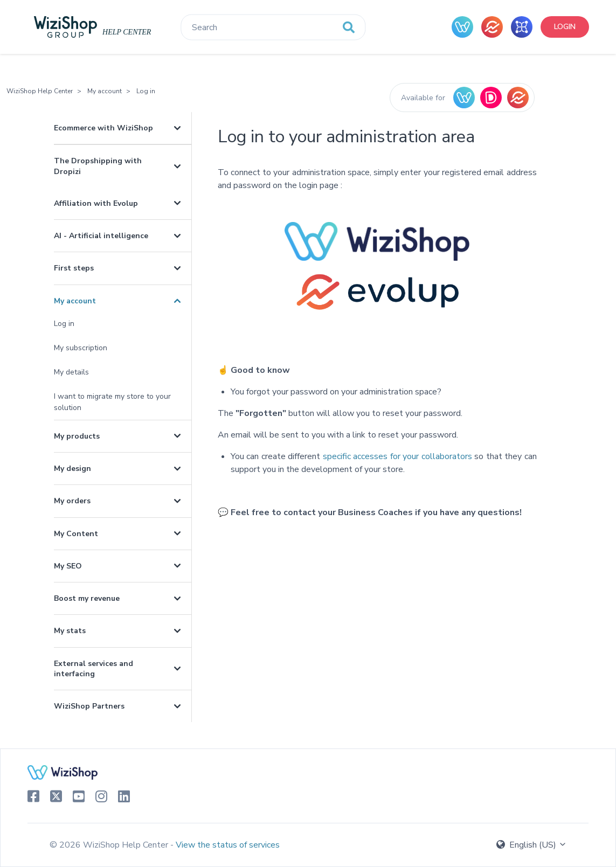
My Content (76, 534)
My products (77, 436)
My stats (70, 631)
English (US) (532, 845)
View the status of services (228, 845)
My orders (72, 501)
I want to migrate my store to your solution (112, 402)
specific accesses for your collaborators (397, 456)
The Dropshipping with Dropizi (98, 166)
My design (72, 469)
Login (565, 27)
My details (71, 372)
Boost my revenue (87, 598)
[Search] (273, 27)
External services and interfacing (94, 669)
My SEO (68, 566)
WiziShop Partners (89, 706)
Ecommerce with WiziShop (103, 128)
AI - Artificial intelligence (101, 236)
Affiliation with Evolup (96, 203)
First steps (74, 268)
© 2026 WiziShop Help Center (110, 845)
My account (105, 91)
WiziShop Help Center (40, 91)
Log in (146, 91)
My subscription (81, 348)
